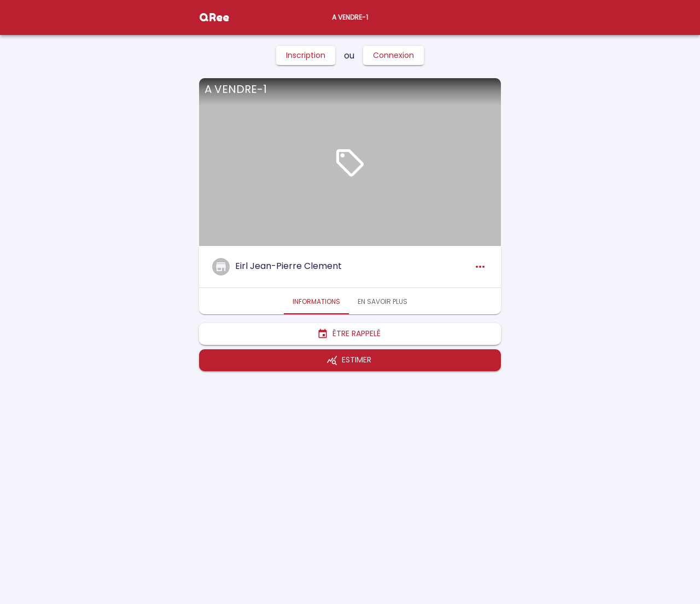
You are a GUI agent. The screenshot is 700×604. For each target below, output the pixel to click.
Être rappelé (350, 334)
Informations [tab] (316, 301)
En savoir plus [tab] (383, 301)
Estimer (350, 360)
